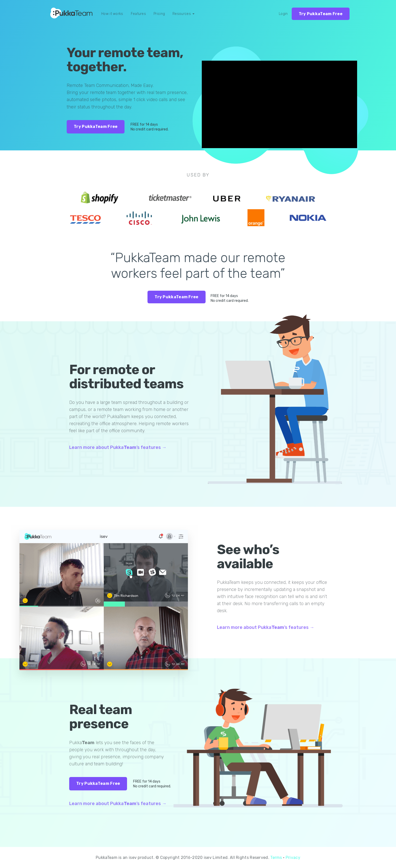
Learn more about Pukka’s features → (118, 447)
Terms (276, 858)
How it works (112, 14)
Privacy (293, 858)
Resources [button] (183, 14)
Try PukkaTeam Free (321, 14)
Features (138, 14)
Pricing (159, 14)
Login (283, 14)
